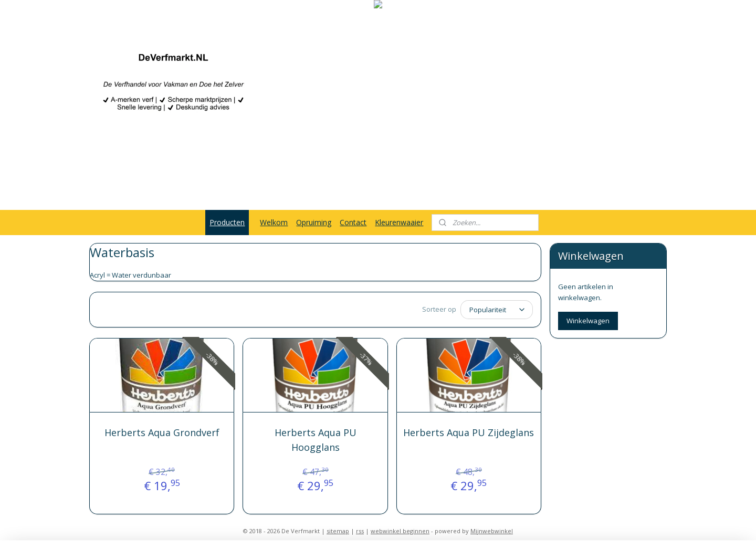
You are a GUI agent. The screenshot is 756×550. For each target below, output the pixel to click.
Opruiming (314, 222)
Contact (353, 222)
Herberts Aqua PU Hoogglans (315, 440)
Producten (227, 222)
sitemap (338, 531)
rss (360, 531)
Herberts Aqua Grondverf (162, 432)
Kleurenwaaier (399, 222)
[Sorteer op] (497, 310)
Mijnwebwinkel (492, 531)
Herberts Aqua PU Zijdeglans (469, 432)
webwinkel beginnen (400, 531)
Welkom (274, 222)
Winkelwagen (588, 321)
